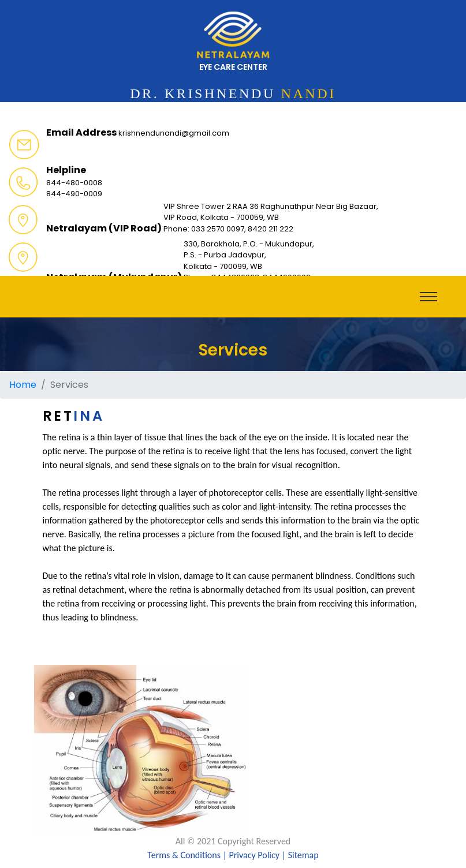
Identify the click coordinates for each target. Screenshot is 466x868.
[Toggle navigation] (428, 297)
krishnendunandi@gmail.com (174, 133)
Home (23, 385)
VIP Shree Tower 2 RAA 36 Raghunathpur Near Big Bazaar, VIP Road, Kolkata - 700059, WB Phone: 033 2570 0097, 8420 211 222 (271, 218)
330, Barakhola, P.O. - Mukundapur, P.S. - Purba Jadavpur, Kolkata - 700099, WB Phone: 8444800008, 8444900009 (249, 261)
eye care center (233, 42)
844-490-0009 (74, 194)
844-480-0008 (74, 183)
